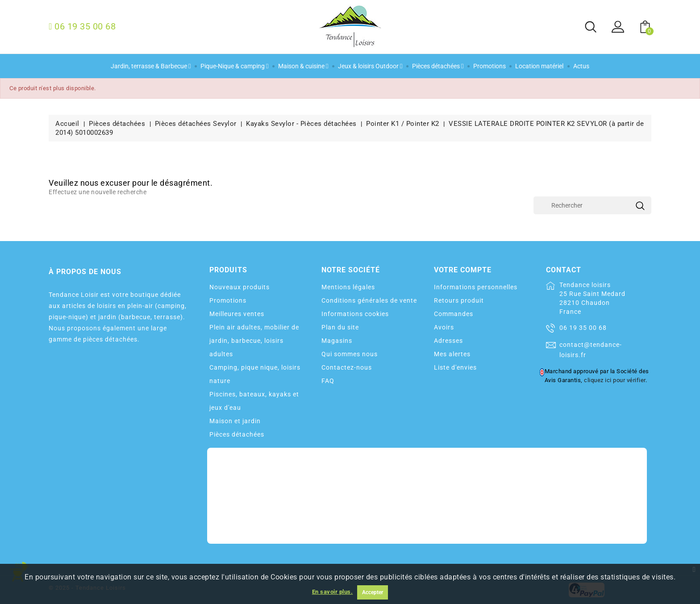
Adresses (448, 341)
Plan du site (340, 327)
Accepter (373, 592)
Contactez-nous (347, 367)
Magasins (337, 341)
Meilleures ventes (237, 314)
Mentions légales (348, 287)
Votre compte (463, 270)
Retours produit (459, 300)
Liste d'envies (455, 367)
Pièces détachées (237, 434)
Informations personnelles (476, 287)
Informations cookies (355, 314)
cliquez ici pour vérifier (615, 380)
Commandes (454, 314)
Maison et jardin (235, 421)
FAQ (328, 381)
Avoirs (444, 327)
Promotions (228, 300)
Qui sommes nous (350, 354)
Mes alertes (452, 354)
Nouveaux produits (240, 287)
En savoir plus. (333, 592)
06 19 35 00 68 (583, 328)
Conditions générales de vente (369, 300)
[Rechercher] (592, 205)
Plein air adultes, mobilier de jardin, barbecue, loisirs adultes (254, 341)
